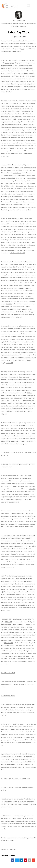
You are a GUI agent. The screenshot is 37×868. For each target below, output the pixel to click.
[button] (29, 5)
